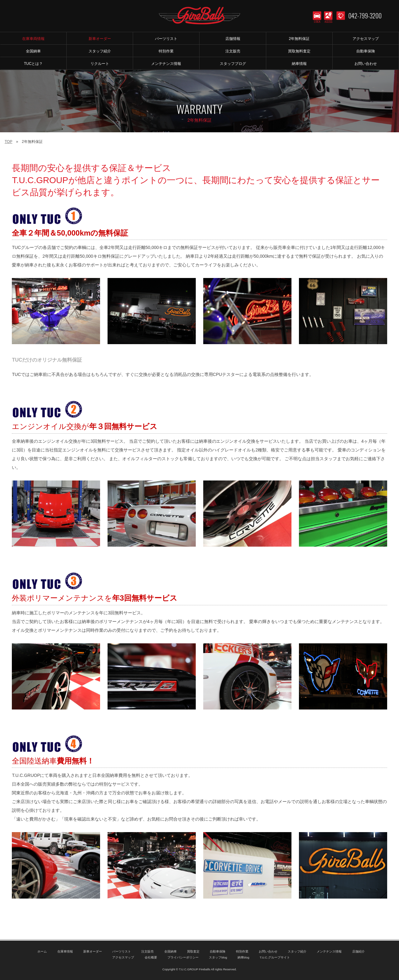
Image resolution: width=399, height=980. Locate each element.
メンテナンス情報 (329, 951)
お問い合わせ (268, 951)
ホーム (42, 951)
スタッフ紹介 (297, 951)
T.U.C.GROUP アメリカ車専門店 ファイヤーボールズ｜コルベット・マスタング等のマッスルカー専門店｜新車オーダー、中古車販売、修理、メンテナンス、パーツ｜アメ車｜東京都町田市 (199, 16)
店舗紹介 (358, 951)
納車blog (243, 957)
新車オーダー (93, 951)
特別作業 (242, 951)
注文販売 (147, 951)
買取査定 (193, 951)
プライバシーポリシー (183, 957)
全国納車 (171, 951)
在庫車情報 (65, 951)
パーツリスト (122, 951)
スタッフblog (218, 957)
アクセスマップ (123, 957)
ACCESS (328, 22)
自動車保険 (218, 951)
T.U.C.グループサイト (275, 957)
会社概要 (151, 957)
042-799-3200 (365, 16)
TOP (8, 142)
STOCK (317, 22)
